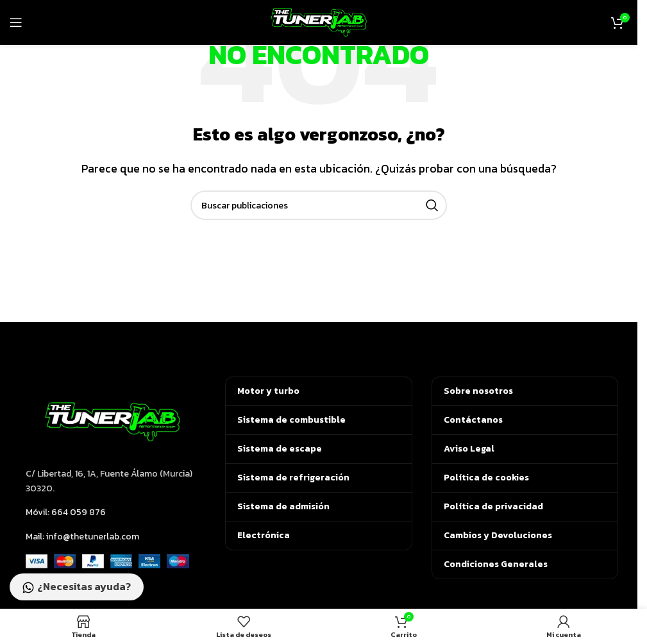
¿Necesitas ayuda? (77, 588)
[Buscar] (319, 205)
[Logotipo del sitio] (319, 21)
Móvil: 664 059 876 (66, 512)
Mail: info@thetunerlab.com (82, 537)
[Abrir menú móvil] (16, 22)
